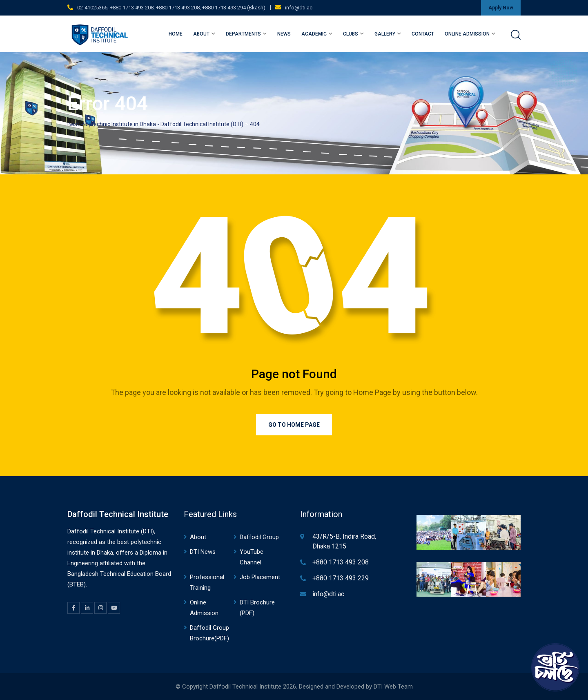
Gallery (385, 34)
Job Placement (260, 577)
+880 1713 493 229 (341, 578)
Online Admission (467, 34)
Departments (243, 34)
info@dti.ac (299, 8)
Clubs (351, 34)
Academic (314, 34)
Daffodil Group (259, 537)
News (284, 34)
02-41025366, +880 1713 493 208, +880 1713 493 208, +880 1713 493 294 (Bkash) (171, 8)
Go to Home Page (294, 425)
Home (176, 34)
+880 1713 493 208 (341, 562)
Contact (423, 34)
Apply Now (501, 8)
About (201, 34)
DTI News (203, 552)
